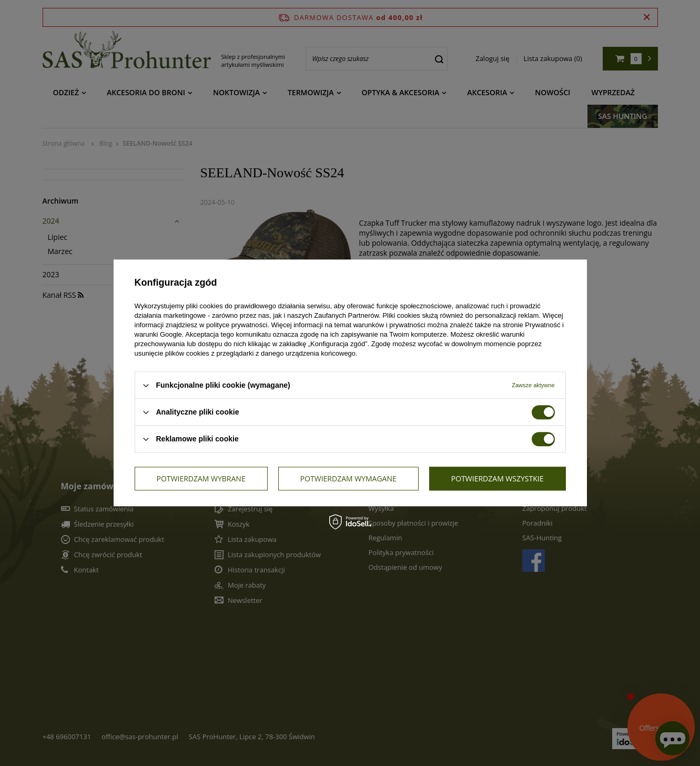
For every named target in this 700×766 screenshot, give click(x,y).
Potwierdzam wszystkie (498, 478)
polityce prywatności (237, 325)
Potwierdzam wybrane (201, 478)
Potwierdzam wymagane (348, 478)
